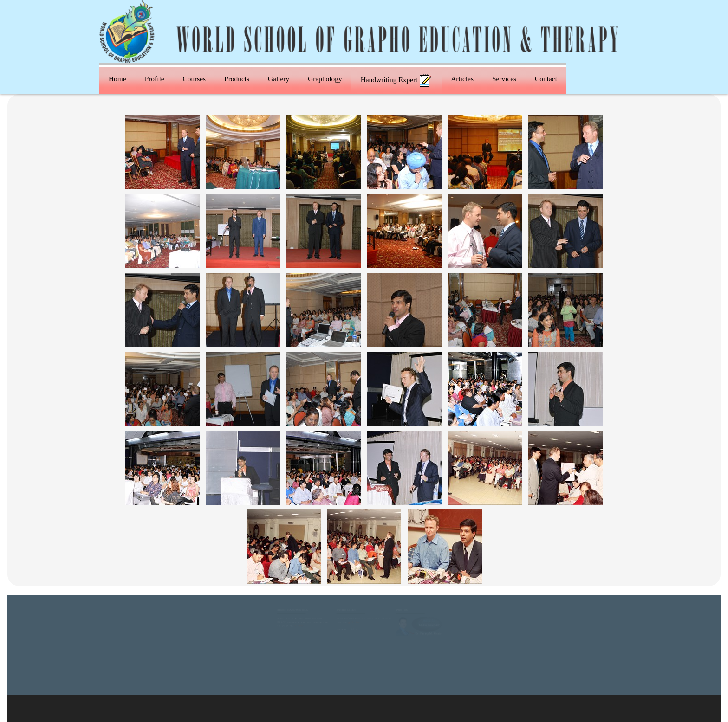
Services (504, 79)
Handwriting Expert (397, 81)
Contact (546, 79)
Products (237, 79)
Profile (155, 79)
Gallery (279, 79)
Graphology (325, 79)
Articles (462, 79)
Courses (195, 79)
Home (117, 79)
